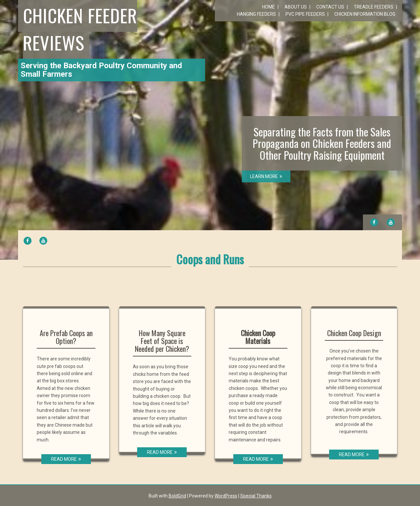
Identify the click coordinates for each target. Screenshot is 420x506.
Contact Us (330, 7)
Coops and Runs (210, 259)
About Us (296, 7)
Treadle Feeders (374, 7)
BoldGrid (177, 496)
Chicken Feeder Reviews (80, 29)
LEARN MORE (266, 176)
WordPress (226, 496)
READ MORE (66, 459)
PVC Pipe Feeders (305, 14)
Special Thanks (256, 496)
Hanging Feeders (256, 14)
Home (269, 7)
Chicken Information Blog (365, 14)
